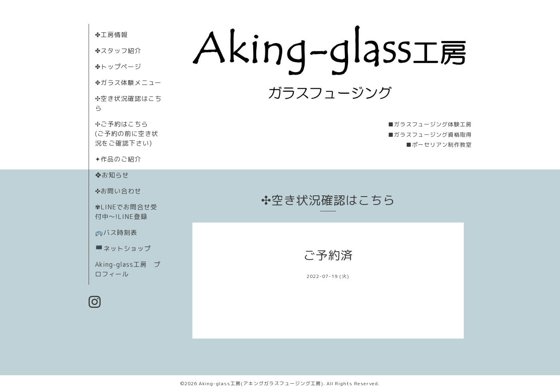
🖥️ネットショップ (123, 248)
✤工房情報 (111, 35)
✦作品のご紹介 (118, 159)
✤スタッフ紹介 (118, 51)
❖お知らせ (112, 175)
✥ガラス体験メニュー (128, 83)
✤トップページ (118, 67)
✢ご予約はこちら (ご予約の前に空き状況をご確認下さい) (127, 134)
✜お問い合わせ (118, 191)
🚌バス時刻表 (116, 232)
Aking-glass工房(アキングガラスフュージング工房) (261, 383)
